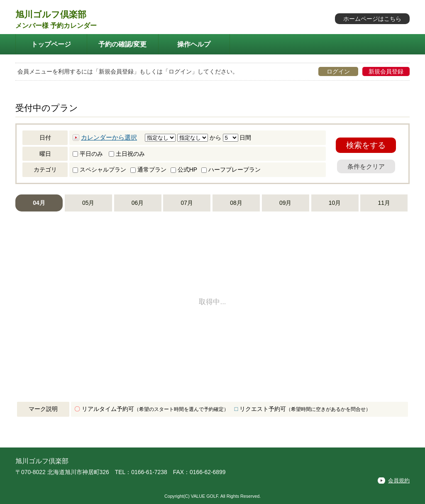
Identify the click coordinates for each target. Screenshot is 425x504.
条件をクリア (366, 166)
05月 (88, 203)
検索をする (366, 145)
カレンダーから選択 (109, 138)
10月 (335, 203)
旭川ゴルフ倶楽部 (51, 14)
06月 (138, 203)
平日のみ (88, 154)
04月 (39, 203)
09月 (285, 203)
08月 (236, 203)
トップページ (51, 44)
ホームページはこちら (372, 19)
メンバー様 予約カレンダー (56, 26)
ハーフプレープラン (231, 170)
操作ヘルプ (194, 44)
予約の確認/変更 (123, 44)
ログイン (338, 71)
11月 (384, 203)
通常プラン (148, 170)
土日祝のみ (127, 154)
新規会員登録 (386, 71)
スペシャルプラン (99, 170)
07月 (187, 203)
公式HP (184, 170)
